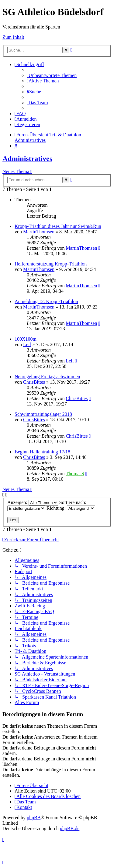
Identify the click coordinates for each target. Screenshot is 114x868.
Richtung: (71, 508)
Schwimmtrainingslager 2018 (43, 414)
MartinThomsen (39, 232)
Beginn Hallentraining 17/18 (42, 452)
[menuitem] (52, 75)
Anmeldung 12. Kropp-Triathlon (46, 301)
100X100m (26, 339)
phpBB (34, 818)
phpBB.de (70, 828)
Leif (27, 344)
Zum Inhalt (13, 37)
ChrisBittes (34, 382)
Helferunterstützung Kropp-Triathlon (51, 264)
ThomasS (75, 474)
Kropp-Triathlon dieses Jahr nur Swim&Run (58, 226)
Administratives (27, 159)
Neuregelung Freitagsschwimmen (47, 377)
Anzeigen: (33, 502)
